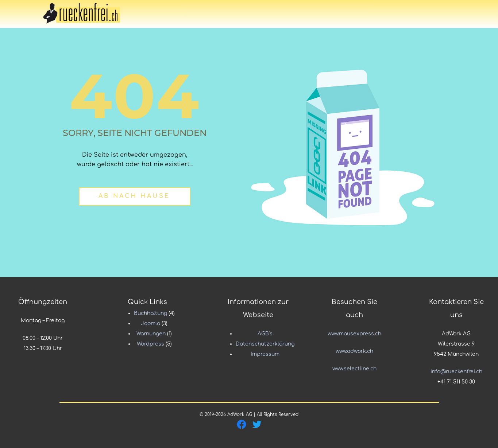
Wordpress (150, 344)
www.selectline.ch (354, 369)
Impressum (265, 354)
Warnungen (151, 334)
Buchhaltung (150, 313)
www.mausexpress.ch (354, 334)
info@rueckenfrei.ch (456, 372)
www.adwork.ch (354, 351)
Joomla (150, 324)
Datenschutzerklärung (265, 344)
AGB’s (265, 334)
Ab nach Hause (134, 196)
